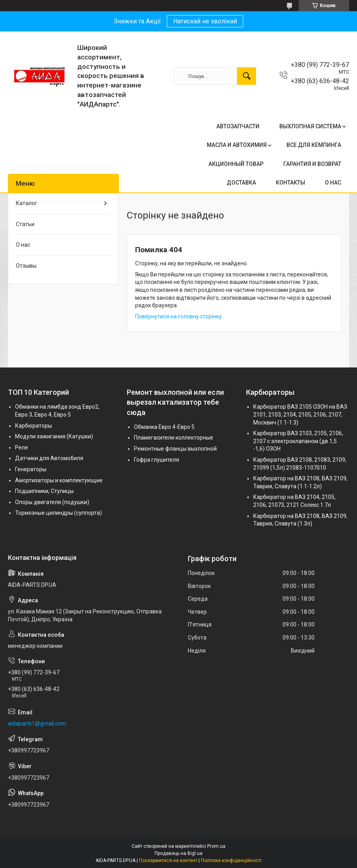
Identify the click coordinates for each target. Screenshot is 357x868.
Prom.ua (216, 846)
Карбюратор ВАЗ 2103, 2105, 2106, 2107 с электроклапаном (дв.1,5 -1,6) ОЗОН (298, 441)
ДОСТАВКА (241, 183)
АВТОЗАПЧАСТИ (238, 126)
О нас (23, 245)
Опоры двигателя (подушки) (52, 502)
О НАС (333, 183)
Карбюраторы (33, 426)
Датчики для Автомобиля (49, 458)
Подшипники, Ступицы (44, 491)
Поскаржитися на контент (168, 860)
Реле (22, 447)
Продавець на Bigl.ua (178, 853)
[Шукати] (246, 76)
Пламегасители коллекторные (174, 438)
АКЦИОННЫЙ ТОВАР (236, 164)
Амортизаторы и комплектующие (59, 480)
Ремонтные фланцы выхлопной (175, 449)
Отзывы (26, 266)
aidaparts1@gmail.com (37, 723)
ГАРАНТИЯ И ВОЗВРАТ (312, 164)
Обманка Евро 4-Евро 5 (164, 427)
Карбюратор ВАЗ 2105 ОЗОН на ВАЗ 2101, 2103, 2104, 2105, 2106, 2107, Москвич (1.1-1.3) (300, 414)
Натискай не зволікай (205, 21)
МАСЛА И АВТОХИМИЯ (237, 145)
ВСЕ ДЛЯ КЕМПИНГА (314, 145)
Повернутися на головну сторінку (178, 316)
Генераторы (31, 469)
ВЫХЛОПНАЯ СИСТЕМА (310, 126)
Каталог (27, 203)
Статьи (25, 224)
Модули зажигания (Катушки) (54, 436)
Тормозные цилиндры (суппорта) (58, 513)
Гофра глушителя (157, 460)
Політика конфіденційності (231, 860)
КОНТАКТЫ (290, 183)
